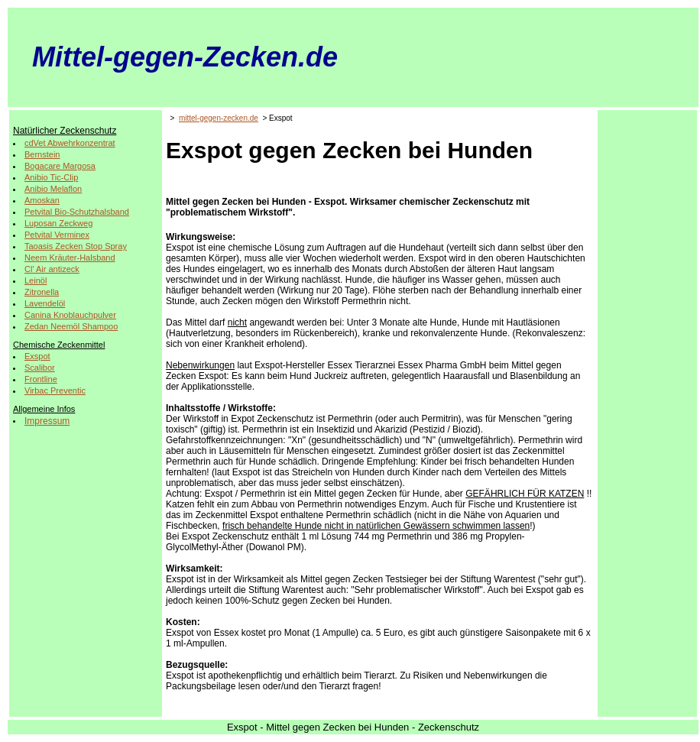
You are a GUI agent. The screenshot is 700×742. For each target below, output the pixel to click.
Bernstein (42, 154)
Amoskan (42, 200)
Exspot (37, 356)
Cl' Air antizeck (52, 269)
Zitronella (42, 292)
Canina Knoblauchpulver (70, 315)
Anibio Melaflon (53, 189)
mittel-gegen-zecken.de (219, 118)
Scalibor (40, 368)
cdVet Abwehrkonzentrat (70, 143)
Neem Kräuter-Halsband (70, 258)
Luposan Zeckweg (58, 223)
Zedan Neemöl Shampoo (71, 326)
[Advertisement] (647, 343)
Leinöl (36, 280)
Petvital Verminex (57, 235)
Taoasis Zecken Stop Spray (76, 246)
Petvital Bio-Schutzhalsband (77, 212)
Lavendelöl (45, 303)
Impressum (47, 421)
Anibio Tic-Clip (51, 177)
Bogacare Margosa (60, 166)
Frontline (41, 379)
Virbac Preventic (55, 390)
